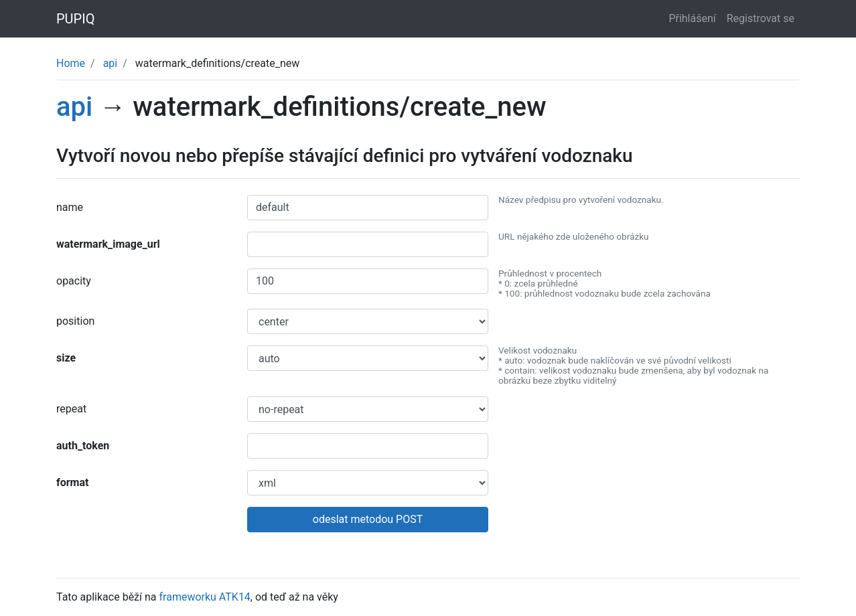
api (111, 63)
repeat (71, 409)
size (66, 358)
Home (71, 63)
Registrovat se (761, 18)
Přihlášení (692, 18)
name (70, 207)
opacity (74, 281)
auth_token (83, 446)
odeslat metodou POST (368, 519)
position (75, 321)
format (72, 482)
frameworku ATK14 (205, 597)
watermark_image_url (108, 244)
